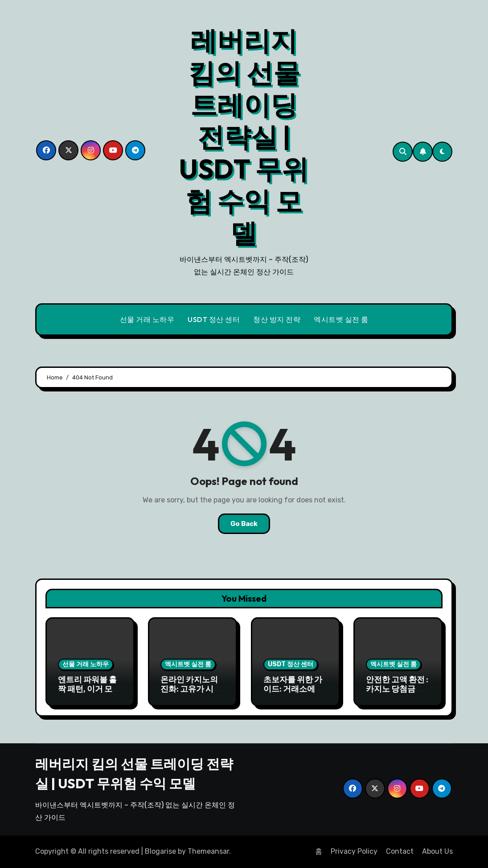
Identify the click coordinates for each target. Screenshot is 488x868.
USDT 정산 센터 (214, 319)
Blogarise (160, 851)
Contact (400, 851)
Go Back (244, 524)
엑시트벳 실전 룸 (341, 319)
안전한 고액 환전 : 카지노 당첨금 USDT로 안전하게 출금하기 (398, 694)
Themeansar (208, 851)
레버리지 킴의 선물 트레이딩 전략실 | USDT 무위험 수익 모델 (244, 137)
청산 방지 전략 (277, 319)
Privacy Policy (354, 851)
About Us (437, 851)
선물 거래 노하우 (147, 319)
